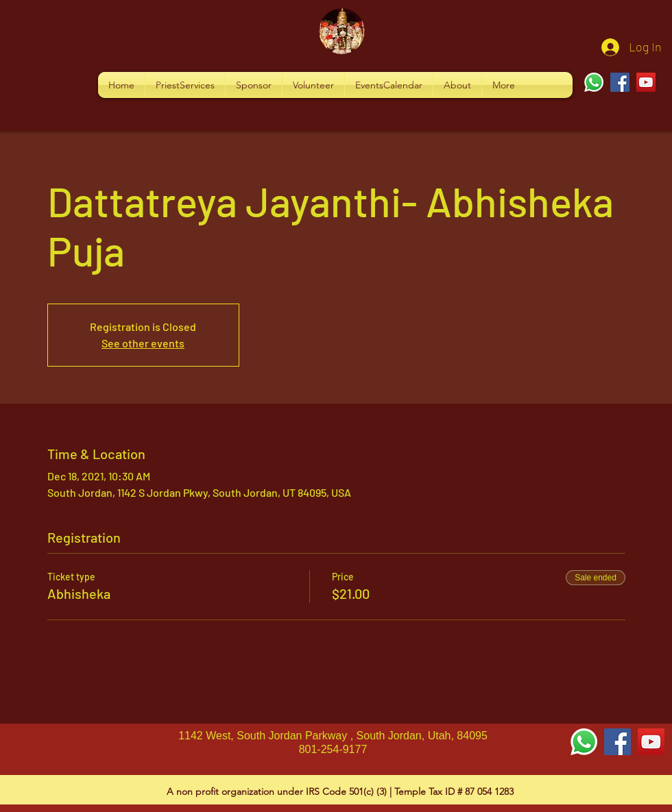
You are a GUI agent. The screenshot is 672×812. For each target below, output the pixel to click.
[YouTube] (646, 82)
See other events (143, 343)
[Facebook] (620, 82)
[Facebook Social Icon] (617, 742)
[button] (185, 85)
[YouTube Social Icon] (651, 742)
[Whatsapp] (594, 82)
